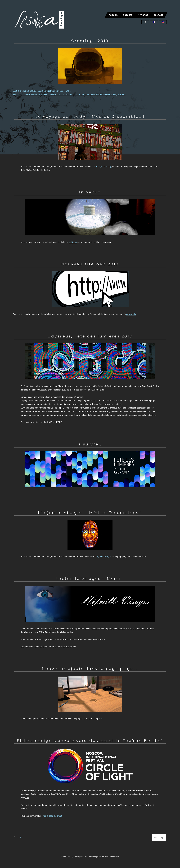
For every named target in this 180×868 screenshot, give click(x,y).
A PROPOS (143, 15)
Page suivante (162, 841)
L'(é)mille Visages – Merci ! (90, 578)
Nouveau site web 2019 (90, 264)
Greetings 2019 (90, 41)
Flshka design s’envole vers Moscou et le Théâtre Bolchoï (90, 741)
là (102, 719)
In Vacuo (90, 192)
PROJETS (128, 15)
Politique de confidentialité (109, 857)
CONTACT (158, 15)
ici (93, 719)
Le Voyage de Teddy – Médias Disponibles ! (90, 116)
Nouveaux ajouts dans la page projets (90, 669)
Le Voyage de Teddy (102, 167)
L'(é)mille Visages (103, 557)
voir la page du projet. (52, 816)
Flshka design (66, 857)
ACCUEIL (113, 15)
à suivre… (90, 444)
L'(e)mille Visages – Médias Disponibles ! (90, 513)
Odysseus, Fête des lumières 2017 (90, 336)
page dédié (131, 314)
